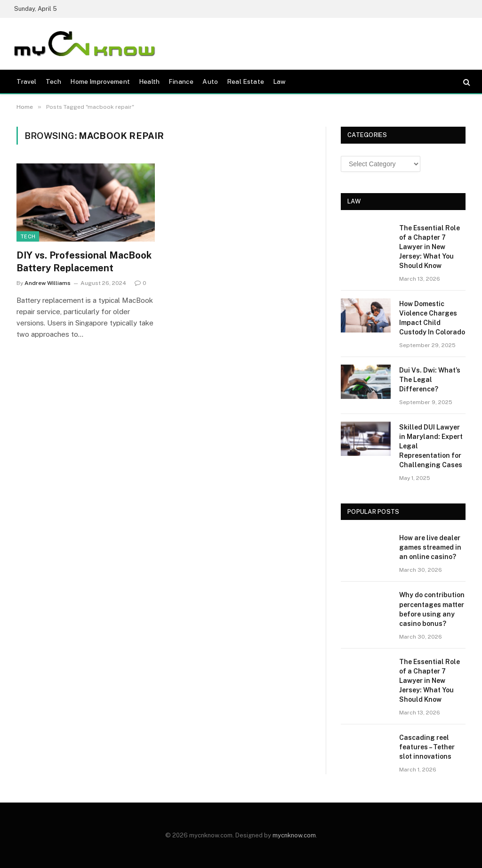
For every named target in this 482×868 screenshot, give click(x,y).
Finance (181, 81)
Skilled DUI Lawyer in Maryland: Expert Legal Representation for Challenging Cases (431, 446)
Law (279, 81)
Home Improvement (100, 81)
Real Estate (245, 81)
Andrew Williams (48, 283)
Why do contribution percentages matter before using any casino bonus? (432, 609)
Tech (54, 81)
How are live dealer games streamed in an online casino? (430, 547)
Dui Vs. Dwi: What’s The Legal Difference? (430, 380)
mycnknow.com (294, 835)
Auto (210, 81)
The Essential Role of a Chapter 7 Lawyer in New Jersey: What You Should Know (430, 247)
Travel (27, 81)
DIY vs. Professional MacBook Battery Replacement (84, 262)
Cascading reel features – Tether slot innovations (427, 747)
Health (149, 81)
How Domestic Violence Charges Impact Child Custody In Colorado (432, 318)
